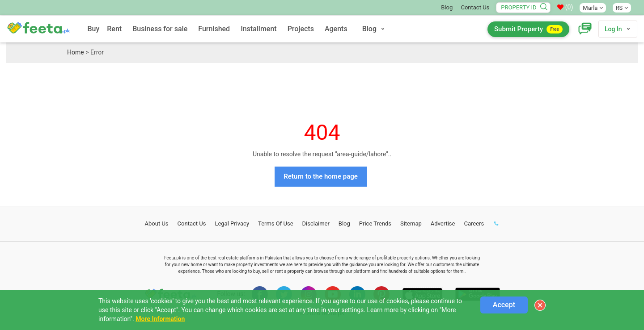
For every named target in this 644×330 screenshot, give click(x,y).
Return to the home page (321, 176)
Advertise (443, 223)
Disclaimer (316, 223)
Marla (593, 8)
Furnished (214, 29)
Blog (447, 7)
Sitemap (411, 223)
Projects (301, 29)
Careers (474, 223)
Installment (259, 29)
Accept (504, 305)
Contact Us (475, 7)
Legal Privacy (232, 223)
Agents (336, 29)
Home (76, 52)
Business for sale (160, 29)
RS (622, 8)
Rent (114, 29)
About (157, 223)
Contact (192, 223)
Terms (276, 223)
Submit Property (528, 29)
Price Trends (375, 223)
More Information (160, 319)
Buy (93, 29)
